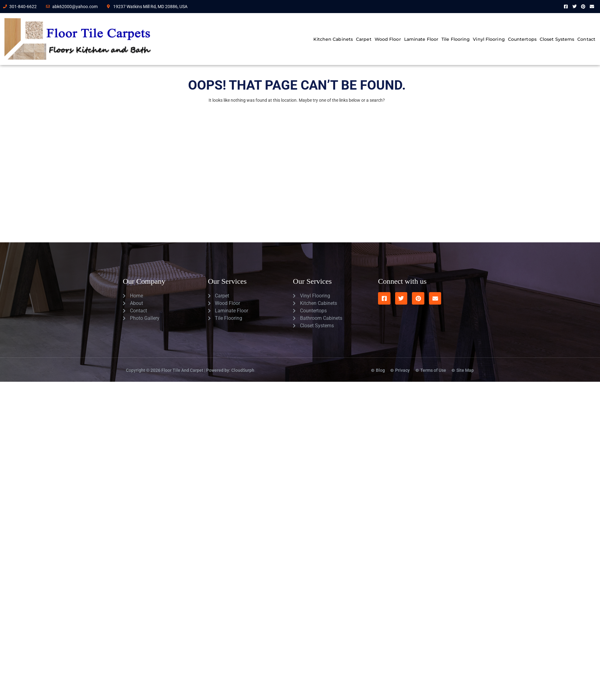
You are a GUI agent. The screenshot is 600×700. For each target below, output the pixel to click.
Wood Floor (388, 39)
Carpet (364, 39)
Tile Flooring (456, 39)
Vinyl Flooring (489, 39)
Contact (586, 39)
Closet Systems (557, 39)
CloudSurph (243, 370)
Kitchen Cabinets (333, 39)
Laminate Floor (421, 39)
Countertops (522, 39)
